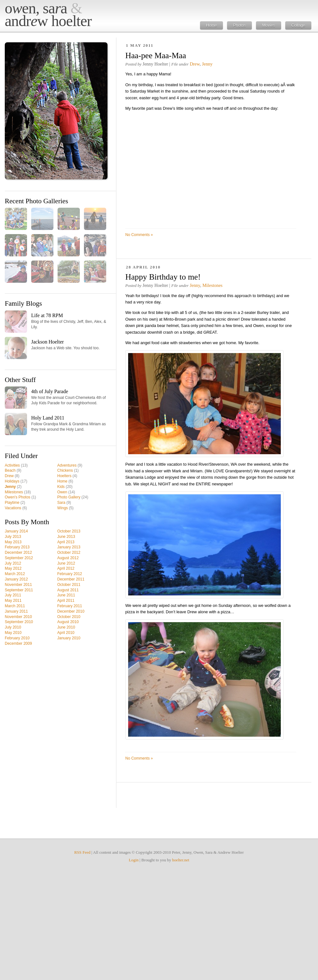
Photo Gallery (69, 497)
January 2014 (16, 531)
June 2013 (66, 537)
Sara (61, 503)
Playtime (12, 503)
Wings (62, 508)
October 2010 (69, 617)
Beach (10, 470)
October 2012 (69, 553)
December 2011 (71, 579)
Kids (61, 487)
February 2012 (70, 574)
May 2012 (13, 568)
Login (134, 860)
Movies (269, 25)
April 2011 (66, 601)
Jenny (10, 487)
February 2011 (70, 606)
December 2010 (71, 611)
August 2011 (68, 590)
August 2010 (68, 622)
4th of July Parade (50, 391)
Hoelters (64, 476)
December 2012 (18, 553)
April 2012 (66, 568)
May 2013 (13, 542)
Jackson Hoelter (48, 342)
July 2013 (13, 537)
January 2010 (69, 638)
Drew (9, 476)
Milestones (14, 492)
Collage (298, 25)
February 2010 (17, 638)
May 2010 (13, 633)
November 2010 (18, 617)
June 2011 (66, 595)
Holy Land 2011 (48, 418)
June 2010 (66, 627)
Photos (239, 25)
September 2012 (19, 558)
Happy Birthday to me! (163, 277)
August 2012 (68, 558)
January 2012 (16, 579)
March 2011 (15, 606)
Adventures (67, 465)
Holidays (12, 481)
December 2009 (18, 643)
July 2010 (13, 627)
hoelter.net (181, 860)
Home (211, 25)
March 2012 (15, 574)
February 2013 (17, 547)
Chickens (65, 470)
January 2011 (16, 611)
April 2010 (66, 633)
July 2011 (13, 595)
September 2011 (19, 590)
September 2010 (19, 622)
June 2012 (66, 563)
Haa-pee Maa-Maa (156, 56)
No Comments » (139, 235)
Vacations (13, 508)
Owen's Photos (17, 497)
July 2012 (13, 563)
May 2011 (13, 601)
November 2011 (18, 585)
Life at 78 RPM (47, 315)
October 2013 (69, 531)
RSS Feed (82, 852)
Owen (62, 492)
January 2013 (69, 547)
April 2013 (66, 542)
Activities (12, 465)
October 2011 (69, 585)
